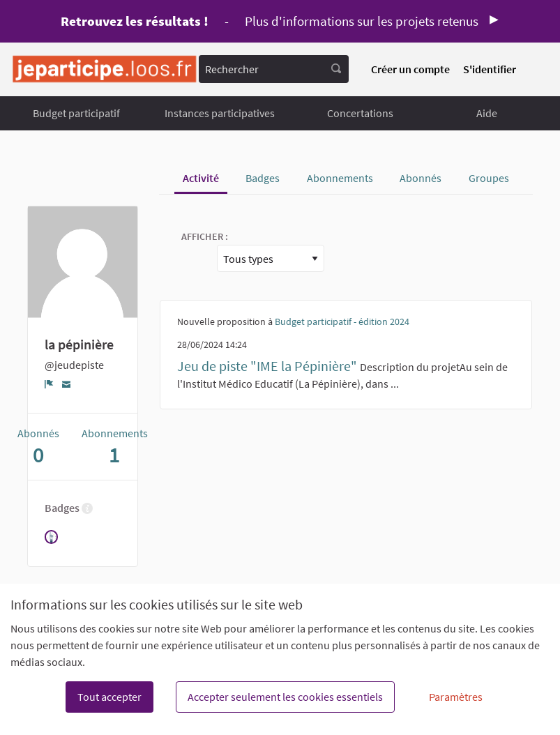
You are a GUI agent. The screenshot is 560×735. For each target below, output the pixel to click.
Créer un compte (410, 69)
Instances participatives (220, 113)
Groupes (489, 178)
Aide (487, 113)
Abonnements (340, 178)
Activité (201, 178)
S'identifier (490, 69)
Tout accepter (109, 697)
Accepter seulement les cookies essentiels (285, 697)
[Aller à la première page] (105, 69)
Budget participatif (76, 113)
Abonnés (421, 178)
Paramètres (456, 697)
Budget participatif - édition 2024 (342, 321)
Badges (263, 178)
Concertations (360, 113)
